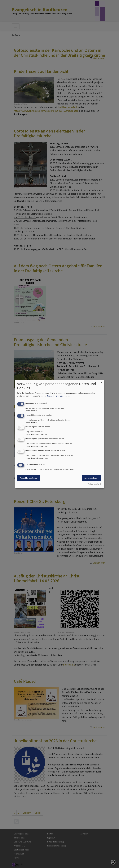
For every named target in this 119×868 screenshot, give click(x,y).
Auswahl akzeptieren (29, 478)
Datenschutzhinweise (56, 396)
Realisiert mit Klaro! (94, 484)
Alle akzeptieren (91, 478)
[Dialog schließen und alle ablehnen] (102, 381)
